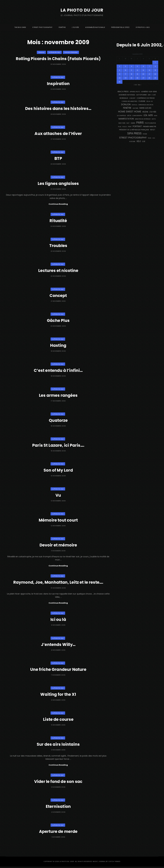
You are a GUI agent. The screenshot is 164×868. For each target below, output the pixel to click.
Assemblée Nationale (95, 27)
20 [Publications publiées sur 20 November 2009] (143, 74)
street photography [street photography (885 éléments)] (133, 138)
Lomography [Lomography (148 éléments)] (137, 116)
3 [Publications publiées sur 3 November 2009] (125, 66)
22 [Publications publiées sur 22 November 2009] (155, 74)
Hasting (58, 346)
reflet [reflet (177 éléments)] (153, 130)
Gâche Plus (58, 321)
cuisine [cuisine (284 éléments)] (142, 101)
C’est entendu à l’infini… (58, 371)
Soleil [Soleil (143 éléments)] (145, 134)
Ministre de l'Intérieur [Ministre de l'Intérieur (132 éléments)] (143, 119)
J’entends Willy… (58, 645)
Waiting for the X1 (58, 695)
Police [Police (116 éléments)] (125, 127)
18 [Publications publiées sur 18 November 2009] (131, 74)
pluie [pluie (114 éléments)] (120, 127)
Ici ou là (58, 620)
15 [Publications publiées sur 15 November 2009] (155, 70)
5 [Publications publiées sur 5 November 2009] (137, 66)
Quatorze (58, 421)
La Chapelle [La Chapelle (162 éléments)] (122, 116)
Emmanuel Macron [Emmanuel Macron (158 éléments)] (146, 105)
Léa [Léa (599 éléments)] (145, 115)
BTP (58, 158)
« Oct (135, 85)
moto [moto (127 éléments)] (154, 119)
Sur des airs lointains (58, 745)
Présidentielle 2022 (120, 27)
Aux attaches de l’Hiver (58, 133)
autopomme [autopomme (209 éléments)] (142, 95)
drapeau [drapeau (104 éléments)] (135, 105)
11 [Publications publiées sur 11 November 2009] (131, 70)
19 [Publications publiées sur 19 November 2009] (137, 74)
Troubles (58, 246)
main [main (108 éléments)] (156, 116)
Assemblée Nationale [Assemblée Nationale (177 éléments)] (127, 95)
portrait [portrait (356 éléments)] (137, 126)
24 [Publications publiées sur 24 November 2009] (126, 78)
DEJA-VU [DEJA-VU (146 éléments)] (150, 101)
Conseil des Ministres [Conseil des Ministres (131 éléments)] (129, 101)
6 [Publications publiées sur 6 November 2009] (143, 66)
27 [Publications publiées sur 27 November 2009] (143, 78)
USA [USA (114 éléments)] (154, 138)
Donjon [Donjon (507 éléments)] (126, 105)
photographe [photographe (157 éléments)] (150, 123)
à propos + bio (143, 27)
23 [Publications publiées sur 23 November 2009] (120, 78)
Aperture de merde (58, 833)
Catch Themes (114, 863)
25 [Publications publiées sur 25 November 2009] (131, 78)
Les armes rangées (58, 396)
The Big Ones (20, 27)
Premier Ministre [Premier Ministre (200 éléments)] (150, 127)
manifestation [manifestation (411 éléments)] (126, 119)
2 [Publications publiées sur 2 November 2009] (120, 66)
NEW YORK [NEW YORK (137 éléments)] (122, 123)
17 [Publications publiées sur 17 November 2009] (126, 74)
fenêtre (62, 27)
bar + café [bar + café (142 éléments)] (152, 95)
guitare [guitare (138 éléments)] (135, 108)
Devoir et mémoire (58, 545)
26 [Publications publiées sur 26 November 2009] (137, 78)
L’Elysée (75, 27)
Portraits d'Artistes (71, 52)
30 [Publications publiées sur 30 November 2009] (120, 82)
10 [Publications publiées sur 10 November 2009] (126, 70)
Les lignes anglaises (58, 183)
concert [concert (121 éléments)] (132, 98)
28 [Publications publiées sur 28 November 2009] (149, 78)
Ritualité (58, 221)
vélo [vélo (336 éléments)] (139, 141)
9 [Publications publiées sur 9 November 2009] (120, 70)
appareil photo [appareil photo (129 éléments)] (135, 92)
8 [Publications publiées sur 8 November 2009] (155, 66)
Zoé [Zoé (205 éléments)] (144, 141)
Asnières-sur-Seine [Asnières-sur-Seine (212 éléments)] (149, 92)
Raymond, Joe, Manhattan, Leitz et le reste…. (58, 583)
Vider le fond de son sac (58, 783)
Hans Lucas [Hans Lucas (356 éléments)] (145, 108)
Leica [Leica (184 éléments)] (129, 115)
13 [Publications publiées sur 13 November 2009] (143, 70)
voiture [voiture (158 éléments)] (132, 141)
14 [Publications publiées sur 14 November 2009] (149, 70)
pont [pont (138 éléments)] (130, 127)
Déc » (140, 85)
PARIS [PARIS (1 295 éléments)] (140, 123)
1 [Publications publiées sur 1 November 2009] (155, 62)
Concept (58, 296)
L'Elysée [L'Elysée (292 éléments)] (153, 112)
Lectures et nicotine (58, 271)
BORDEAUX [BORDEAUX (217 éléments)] (124, 98)
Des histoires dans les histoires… (58, 108)
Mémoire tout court (58, 520)
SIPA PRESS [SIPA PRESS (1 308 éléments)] (134, 133)
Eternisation (58, 808)
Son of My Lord (58, 470)
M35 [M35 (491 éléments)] (151, 115)
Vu (58, 495)
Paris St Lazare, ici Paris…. (58, 445)
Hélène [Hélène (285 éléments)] (145, 112)
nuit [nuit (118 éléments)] (128, 123)
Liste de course (58, 720)
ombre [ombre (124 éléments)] (133, 123)
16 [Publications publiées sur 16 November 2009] (120, 74)
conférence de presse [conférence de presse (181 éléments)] (146, 98)
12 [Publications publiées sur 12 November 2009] (137, 70)
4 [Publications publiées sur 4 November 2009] (131, 66)
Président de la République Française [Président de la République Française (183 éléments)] (134, 130)
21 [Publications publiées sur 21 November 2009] (149, 74)
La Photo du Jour (82, 10)
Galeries (41, 52)
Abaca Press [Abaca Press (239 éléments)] (123, 92)
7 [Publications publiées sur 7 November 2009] (149, 66)
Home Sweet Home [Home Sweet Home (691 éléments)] (130, 112)
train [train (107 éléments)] (149, 138)
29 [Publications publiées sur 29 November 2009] (155, 78)
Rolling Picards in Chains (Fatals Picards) (58, 59)
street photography (42, 27)
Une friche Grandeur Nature (58, 670)
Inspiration (58, 83)
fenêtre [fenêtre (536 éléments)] (127, 108)
